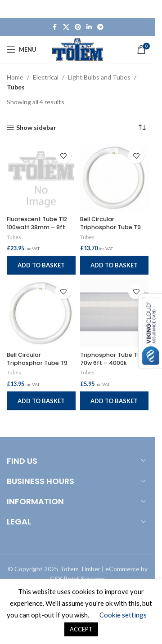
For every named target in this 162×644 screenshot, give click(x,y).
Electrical (46, 77)
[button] (41, 265)
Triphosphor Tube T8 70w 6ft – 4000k (110, 359)
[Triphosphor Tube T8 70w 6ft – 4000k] (115, 313)
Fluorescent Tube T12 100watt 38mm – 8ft (37, 223)
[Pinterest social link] (78, 27)
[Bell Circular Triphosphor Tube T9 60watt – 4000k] (115, 178)
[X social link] (66, 27)
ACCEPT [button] (81, 629)
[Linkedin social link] (89, 27)
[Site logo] (78, 49)
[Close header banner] (144, 9)
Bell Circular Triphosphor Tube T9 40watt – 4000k (37, 363)
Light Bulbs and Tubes (99, 77)
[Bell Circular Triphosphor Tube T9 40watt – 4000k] (41, 313)
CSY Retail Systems (78, 579)
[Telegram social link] (100, 27)
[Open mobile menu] (22, 49)
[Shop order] (142, 128)
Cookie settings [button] (123, 615)
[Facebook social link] (55, 27)
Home (15, 77)
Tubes (14, 237)
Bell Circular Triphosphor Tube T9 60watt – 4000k (110, 227)
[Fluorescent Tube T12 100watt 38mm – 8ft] (41, 178)
